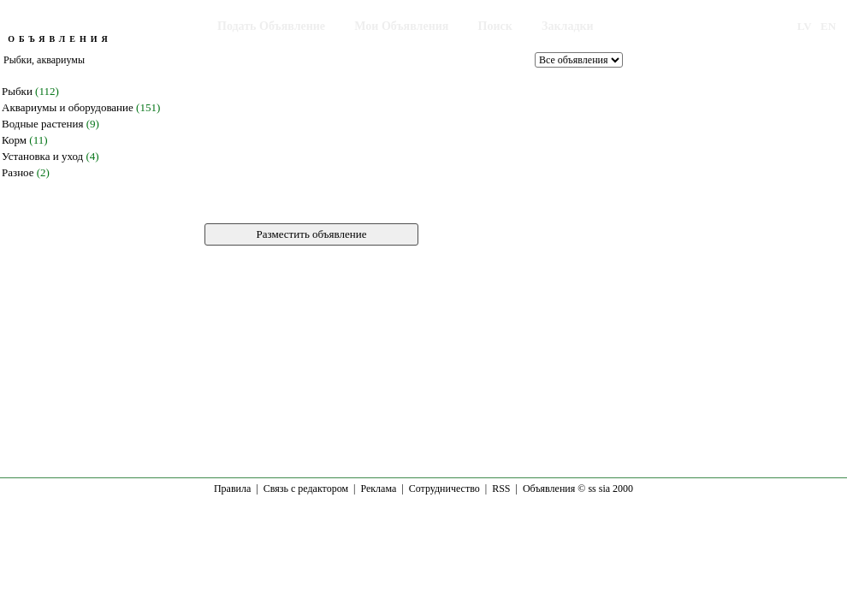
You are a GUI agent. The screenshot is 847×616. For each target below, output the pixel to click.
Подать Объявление (271, 26)
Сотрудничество (444, 489)
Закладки (568, 26)
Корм (14, 140)
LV (805, 26)
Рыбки (17, 91)
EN (828, 26)
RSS (501, 489)
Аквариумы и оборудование (68, 107)
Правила (232, 489)
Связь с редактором (306, 489)
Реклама (378, 489)
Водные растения (43, 124)
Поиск (495, 26)
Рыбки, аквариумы (44, 60)
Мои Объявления (401, 26)
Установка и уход (42, 156)
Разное (18, 172)
